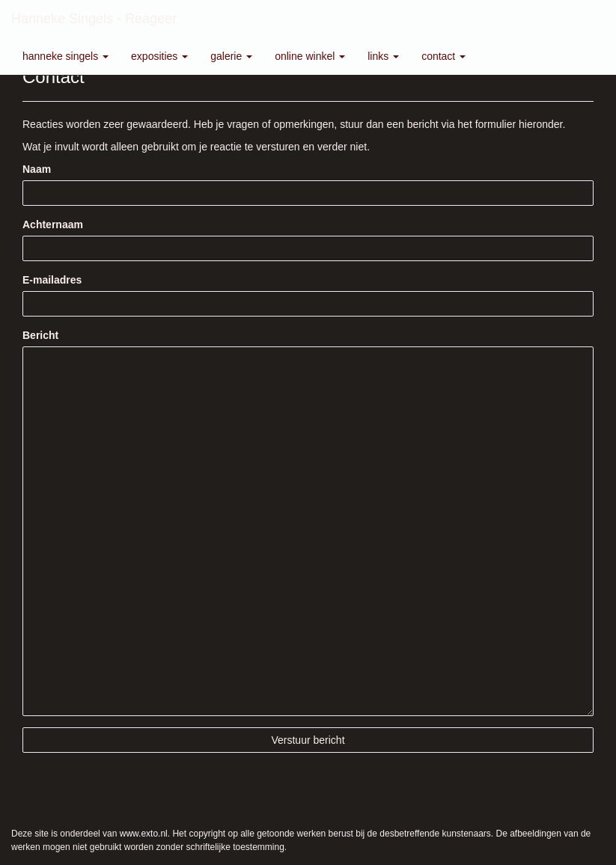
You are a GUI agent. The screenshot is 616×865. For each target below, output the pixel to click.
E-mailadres (52, 280)
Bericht (40, 335)
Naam (37, 169)
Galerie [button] (231, 56)
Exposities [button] (159, 56)
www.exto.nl (144, 834)
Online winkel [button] (310, 56)
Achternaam (53, 224)
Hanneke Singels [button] (65, 56)
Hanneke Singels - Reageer (94, 19)
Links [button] (383, 56)
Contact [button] (443, 56)
